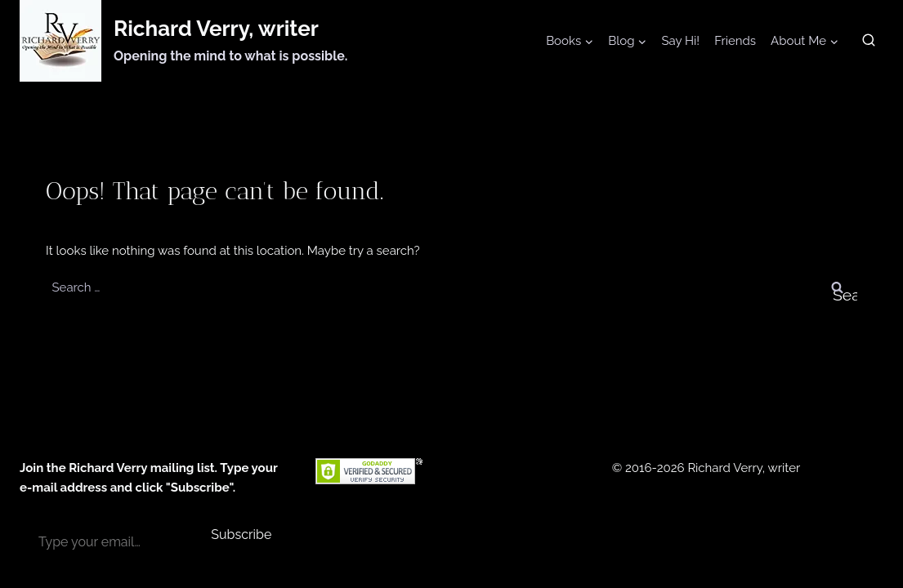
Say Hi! (680, 41)
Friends (735, 41)
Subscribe (241, 535)
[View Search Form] (869, 41)
